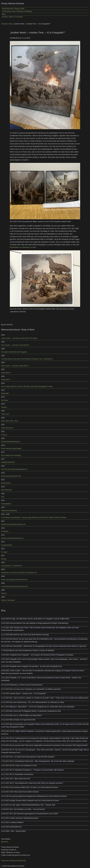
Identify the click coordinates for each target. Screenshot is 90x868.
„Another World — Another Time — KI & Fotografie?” (28, 694)
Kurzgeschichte (7, 545)
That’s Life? (5, 414)
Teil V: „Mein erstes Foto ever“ (20, 779)
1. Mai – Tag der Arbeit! (18, 831)
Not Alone (5, 400)
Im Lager (4, 552)
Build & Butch (6, 483)
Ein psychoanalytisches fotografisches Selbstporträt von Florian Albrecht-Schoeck (38, 796)
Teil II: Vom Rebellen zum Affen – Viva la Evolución (27, 809)
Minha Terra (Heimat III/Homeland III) (14, 580)
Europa (4, 559)
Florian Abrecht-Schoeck (13, 3)
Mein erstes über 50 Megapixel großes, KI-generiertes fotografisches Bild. (35, 711)
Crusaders (5, 531)
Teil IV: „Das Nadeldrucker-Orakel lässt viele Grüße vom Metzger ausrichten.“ (37, 783)
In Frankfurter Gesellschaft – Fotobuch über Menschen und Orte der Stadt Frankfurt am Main (34, 517)
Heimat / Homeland (8, 600)
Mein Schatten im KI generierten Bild (22, 720)
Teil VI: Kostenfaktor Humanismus (21, 774)
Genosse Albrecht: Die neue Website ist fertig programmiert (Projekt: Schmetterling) (39, 623)
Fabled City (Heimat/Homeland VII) (13, 524)
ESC (3, 497)
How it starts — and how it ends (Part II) (15, 345)
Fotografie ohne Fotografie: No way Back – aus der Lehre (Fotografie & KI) (36, 666)
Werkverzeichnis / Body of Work (13, 9)
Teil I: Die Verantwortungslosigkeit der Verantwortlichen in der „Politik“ (34, 814)
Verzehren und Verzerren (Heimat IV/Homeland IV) (19, 573)
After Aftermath (6, 490)
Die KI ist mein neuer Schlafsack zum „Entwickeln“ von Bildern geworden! (35, 689)
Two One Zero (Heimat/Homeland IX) (14, 469)
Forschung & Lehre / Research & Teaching (17, 11)
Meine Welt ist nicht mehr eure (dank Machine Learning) (29, 635)
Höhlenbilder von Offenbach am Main (23, 247)
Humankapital (6, 504)
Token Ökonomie (7, 428)
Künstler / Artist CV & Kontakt (12, 17)
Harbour (4, 593)
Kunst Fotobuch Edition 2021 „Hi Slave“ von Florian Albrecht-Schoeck (34, 787)
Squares (4, 407)
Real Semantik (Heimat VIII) (11, 476)
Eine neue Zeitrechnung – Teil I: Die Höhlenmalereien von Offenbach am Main (37, 702)
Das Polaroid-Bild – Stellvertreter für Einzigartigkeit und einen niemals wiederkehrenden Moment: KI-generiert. (48, 646)
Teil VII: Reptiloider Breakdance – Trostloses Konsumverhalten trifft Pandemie (37, 770)
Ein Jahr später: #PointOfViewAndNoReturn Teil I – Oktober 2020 (32, 805)
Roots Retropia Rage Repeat (11, 449)
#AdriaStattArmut (16, 827)
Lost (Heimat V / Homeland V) (12, 566)
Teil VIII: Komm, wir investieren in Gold (23, 766)
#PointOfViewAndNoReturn (11, 442)
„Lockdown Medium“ (17, 822)
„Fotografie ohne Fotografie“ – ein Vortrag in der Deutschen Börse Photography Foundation (41, 655)
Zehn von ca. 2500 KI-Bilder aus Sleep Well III (26, 715)
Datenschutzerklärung (18, 861)
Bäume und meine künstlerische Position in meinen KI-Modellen (32, 650)
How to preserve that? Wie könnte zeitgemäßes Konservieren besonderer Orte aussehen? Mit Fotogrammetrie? (49, 745)
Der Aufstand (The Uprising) (11, 455)
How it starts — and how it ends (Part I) (15, 366)
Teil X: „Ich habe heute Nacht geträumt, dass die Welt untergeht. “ (32, 757)
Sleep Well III (6, 373)
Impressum (5, 861)
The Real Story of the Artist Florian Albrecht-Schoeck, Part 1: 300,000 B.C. (27, 359)
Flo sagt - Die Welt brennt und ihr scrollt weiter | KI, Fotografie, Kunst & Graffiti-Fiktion (39, 619)
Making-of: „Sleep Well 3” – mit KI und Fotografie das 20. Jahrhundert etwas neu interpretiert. (42, 707)
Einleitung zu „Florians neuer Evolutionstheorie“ (26, 685)
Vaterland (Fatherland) (9, 511)
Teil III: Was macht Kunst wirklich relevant (24, 792)
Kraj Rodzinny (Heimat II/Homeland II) (14, 586)
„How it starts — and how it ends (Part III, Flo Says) (19, 338)
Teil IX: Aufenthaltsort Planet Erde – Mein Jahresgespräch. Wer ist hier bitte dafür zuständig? (42, 761)
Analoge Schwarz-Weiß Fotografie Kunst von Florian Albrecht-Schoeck (34, 801)
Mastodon (5, 842)
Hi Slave (4, 435)
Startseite (4, 24)
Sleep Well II (6, 380)
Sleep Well (5, 393)
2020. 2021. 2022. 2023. (10, 421)
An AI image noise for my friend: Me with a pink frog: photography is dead (27, 386)
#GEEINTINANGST (8, 462)
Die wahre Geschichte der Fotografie (14, 352)
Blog (4, 14)
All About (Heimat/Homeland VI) (12, 538)
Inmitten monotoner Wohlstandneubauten (24, 818)
